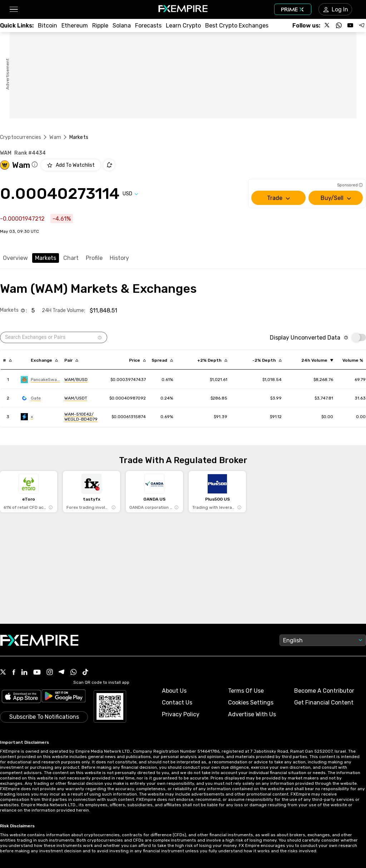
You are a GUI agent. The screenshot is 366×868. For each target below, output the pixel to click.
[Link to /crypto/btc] (48, 26)
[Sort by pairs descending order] (71, 360)
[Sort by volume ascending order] (317, 360)
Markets (46, 258)
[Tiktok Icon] (85, 673)
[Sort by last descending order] (137, 360)
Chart (71, 258)
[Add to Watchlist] (71, 165)
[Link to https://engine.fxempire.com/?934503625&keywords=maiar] (27, 417)
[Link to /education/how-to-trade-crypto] (183, 26)
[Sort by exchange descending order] (44, 360)
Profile (94, 258)
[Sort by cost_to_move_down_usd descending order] (267, 360)
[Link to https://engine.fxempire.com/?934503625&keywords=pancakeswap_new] (40, 380)
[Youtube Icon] (37, 673)
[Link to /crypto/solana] (122, 26)
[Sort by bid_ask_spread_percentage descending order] (162, 360)
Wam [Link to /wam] (55, 137)
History (119, 258)
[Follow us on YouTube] (350, 25)
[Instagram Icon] (50, 673)
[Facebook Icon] (14, 673)
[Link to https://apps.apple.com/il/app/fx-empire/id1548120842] (21, 697)
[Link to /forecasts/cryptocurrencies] (148, 26)
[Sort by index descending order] (7, 360)
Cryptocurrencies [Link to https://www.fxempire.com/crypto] (21, 137)
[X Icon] (3, 673)
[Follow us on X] (327, 25)
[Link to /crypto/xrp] (100, 26)
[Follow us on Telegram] (362, 25)
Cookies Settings (251, 703)
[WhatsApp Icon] (74, 673)
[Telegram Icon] (62, 673)
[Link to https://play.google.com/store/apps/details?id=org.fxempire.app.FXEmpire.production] (64, 697)
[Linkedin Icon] (24, 673)
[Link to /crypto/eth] (75, 26)
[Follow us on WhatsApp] (339, 25)
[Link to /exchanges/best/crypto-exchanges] (237, 26)
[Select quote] (130, 194)
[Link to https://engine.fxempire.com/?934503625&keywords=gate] (31, 398)
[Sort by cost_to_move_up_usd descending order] (212, 360)
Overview (15, 258)
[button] (13, 9)
